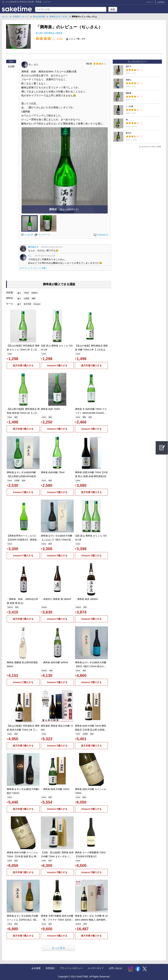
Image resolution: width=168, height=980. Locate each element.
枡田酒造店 (49, 33)
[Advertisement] (137, 172)
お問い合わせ (115, 968)
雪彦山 (129, 80)
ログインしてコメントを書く (34, 268)
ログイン (150, 2)
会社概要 (36, 968)
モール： (11, 304)
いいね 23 (27, 235)
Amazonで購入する (57, 366)
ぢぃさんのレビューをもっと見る (150, 147)
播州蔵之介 (33, 247)
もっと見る (59, 948)
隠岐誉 (129, 93)
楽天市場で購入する (23, 366)
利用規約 (50, 968)
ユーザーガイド (96, 968)
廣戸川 (129, 66)
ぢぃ (30, 256)
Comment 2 (101, 235)
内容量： (11, 292)
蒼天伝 (129, 133)
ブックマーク (42, 235)
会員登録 (161, 2)
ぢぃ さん (33, 64)
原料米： (11, 298)
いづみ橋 (129, 106)
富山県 (39, 33)
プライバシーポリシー (71, 968)
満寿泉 (59, 33)
